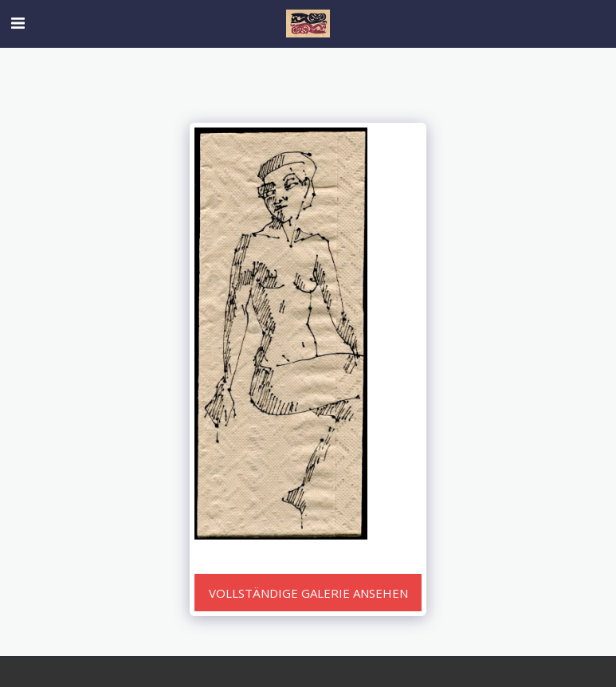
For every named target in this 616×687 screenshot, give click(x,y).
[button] (18, 23)
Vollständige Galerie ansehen (308, 593)
